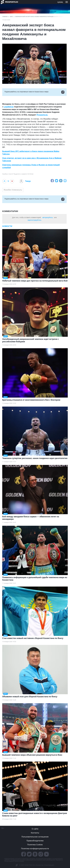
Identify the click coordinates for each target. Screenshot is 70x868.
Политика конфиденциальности (35, 849)
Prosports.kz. (42, 115)
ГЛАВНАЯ (5, 17)
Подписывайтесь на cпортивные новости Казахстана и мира (34, 92)
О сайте (35, 829)
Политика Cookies (35, 845)
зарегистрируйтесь (34, 220)
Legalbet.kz (9, 107)
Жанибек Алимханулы (13, 190)
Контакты (35, 833)
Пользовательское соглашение (35, 837)
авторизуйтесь (48, 217)
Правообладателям (35, 841)
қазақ (60, 2)
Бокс (11, 17)
